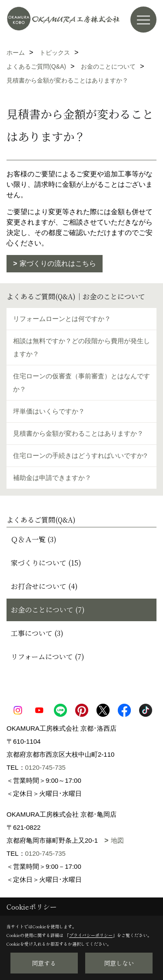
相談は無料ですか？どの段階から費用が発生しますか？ (81, 347)
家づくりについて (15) (46, 563)
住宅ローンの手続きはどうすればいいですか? (80, 455)
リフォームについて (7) (48, 657)
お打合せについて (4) (44, 586)
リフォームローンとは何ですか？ (62, 319)
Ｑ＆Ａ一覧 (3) (34, 539)
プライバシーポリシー (91, 935)
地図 (117, 840)
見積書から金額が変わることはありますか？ (78, 433)
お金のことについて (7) (48, 610)
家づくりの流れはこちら (58, 263)
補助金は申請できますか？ (52, 478)
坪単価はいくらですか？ (49, 411)
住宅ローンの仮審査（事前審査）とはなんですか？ (81, 382)
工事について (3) (37, 633)
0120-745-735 (45, 767)
